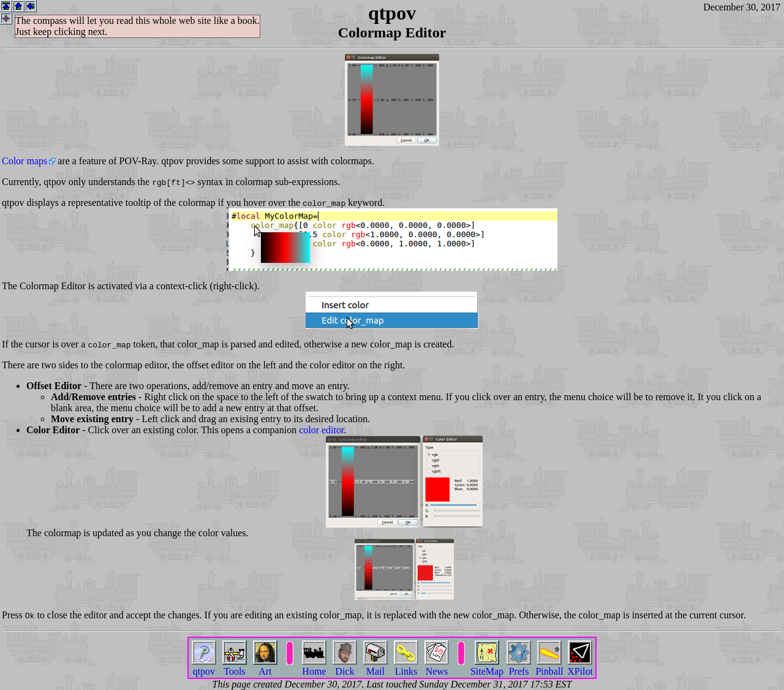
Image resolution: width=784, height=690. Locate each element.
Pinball (549, 666)
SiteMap (487, 666)
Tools (235, 666)
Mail (375, 666)
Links (406, 666)
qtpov (204, 666)
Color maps (24, 161)
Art (265, 666)
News (437, 666)
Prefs (519, 666)
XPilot (580, 666)
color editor (321, 430)
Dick (345, 666)
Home (314, 666)
